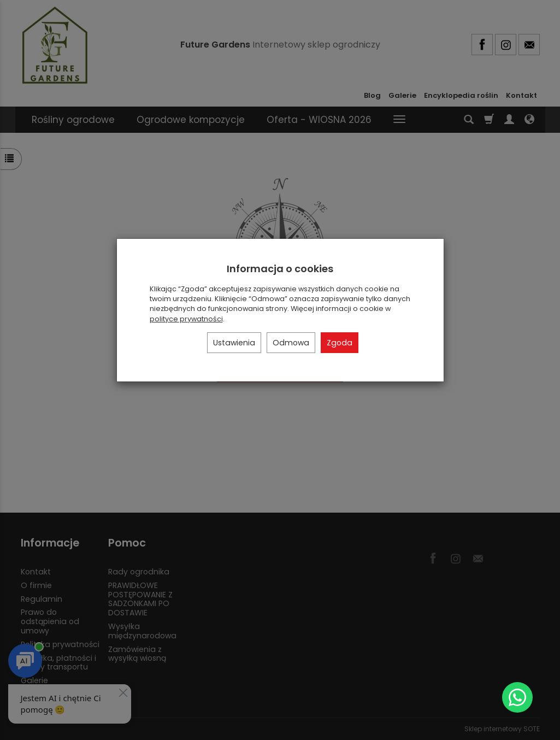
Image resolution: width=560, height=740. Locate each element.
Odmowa (291, 343)
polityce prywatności (186, 319)
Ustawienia (234, 343)
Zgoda (340, 343)
